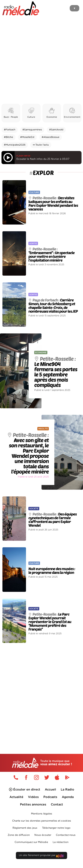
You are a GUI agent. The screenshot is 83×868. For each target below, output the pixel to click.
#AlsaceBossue (51, 137)
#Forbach (10, 130)
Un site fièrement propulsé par (41, 856)
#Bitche (9, 137)
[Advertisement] (41, 60)
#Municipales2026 (15, 145)
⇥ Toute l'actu (41, 145)
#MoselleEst (27, 137)
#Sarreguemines (32, 130)
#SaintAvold (56, 130)
